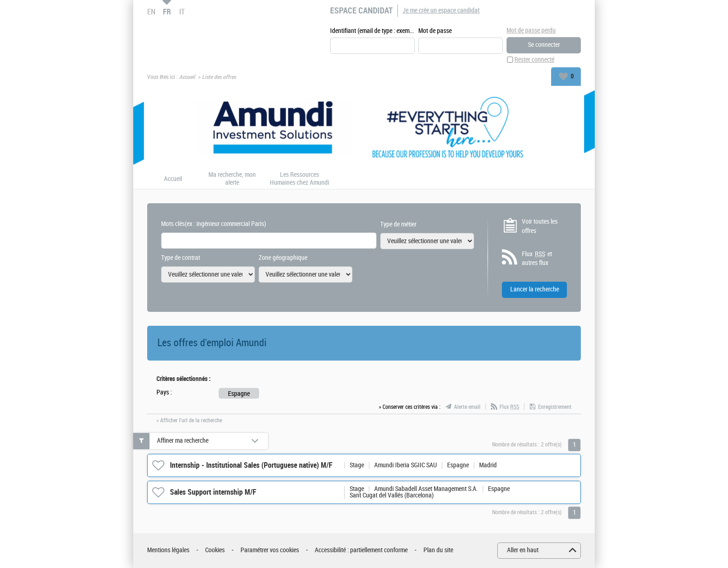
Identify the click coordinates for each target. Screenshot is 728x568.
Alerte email (467, 407)
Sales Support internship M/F (213, 492)
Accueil (187, 77)
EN (151, 12)
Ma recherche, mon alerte (232, 179)
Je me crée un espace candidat (441, 10)
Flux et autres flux (537, 258)
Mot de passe (435, 31)
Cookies (215, 550)
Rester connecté (534, 60)
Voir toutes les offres (540, 226)
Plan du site (438, 550)
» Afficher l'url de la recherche (189, 420)
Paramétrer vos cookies (270, 550)
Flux (509, 407)
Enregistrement (555, 407)
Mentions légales (168, 550)
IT (182, 12)
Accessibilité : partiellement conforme (361, 550)
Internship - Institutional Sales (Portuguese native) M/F (251, 465)
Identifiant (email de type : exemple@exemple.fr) (372, 31)
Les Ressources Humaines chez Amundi (299, 179)
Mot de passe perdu (531, 30)
